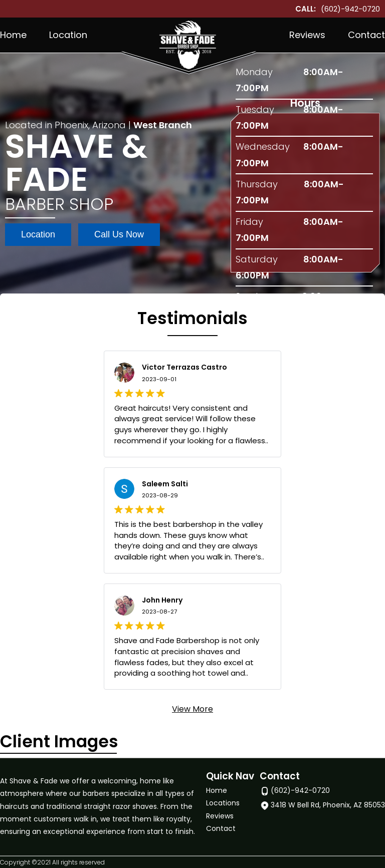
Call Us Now (119, 234)
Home (13, 35)
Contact (366, 35)
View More (192, 709)
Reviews (307, 35)
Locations (223, 803)
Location (68, 35)
